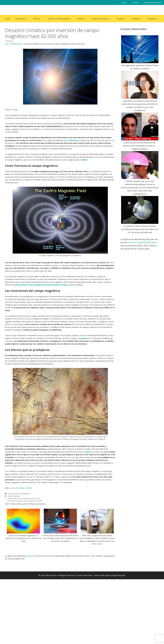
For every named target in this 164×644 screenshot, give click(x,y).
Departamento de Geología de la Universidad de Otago (41, 285)
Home (8, 19)
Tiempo (15, 110)
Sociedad (138, 19)
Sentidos (123, 19)
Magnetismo (17, 44)
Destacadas (23, 19)
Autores (39, 19)
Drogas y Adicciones (103, 19)
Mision (125, 2)
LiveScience (73, 140)
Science (88, 452)
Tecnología (154, 19)
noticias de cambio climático (21, 488)
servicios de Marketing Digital (142, 242)
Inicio (7, 44)
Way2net (30, 556)
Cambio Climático (14, 496)
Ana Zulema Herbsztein (153, 2)
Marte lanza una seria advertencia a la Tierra (24, 498)
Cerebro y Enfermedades (61, 19)
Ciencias (83, 19)
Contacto (135, 2)
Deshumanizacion (14, 494)
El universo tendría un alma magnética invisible (25, 501)
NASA (85, 160)
